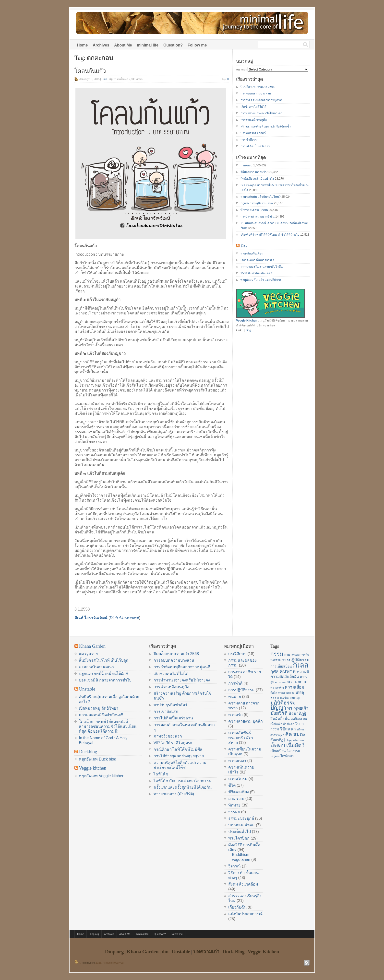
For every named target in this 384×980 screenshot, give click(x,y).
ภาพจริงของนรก (168, 736)
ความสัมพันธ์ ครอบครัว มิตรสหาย (241, 738)
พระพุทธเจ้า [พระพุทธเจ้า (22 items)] (298, 708)
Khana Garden (92, 646)
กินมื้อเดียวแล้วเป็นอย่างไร (257, 179)
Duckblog (88, 752)
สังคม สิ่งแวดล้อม (243, 884)
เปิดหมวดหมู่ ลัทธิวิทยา (99, 708)
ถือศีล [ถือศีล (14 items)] (274, 693)
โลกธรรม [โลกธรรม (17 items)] (293, 751)
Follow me (197, 45)
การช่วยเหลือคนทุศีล (254, 120)
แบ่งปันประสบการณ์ (245, 914)
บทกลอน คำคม (241, 825)
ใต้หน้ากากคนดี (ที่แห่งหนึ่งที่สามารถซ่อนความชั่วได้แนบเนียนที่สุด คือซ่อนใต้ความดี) (108, 726)
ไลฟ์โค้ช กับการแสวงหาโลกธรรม (183, 781)
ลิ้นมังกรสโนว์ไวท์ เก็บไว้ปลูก (104, 660)
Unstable (87, 689)
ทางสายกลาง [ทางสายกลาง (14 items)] (286, 693)
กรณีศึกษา (237, 654)
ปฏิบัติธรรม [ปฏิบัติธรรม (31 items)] (283, 703)
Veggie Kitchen (247, 321)
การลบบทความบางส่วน (256, 93)
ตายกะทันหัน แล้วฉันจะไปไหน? (261, 197)
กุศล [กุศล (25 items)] (274, 671)
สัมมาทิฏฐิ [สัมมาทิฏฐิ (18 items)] (278, 740)
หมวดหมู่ (242, 69)
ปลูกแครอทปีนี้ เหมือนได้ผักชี (104, 674)
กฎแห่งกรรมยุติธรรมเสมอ (257, 203)
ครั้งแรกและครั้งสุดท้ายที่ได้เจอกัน (183, 787)
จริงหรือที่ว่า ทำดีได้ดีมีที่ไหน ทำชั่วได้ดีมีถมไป (270, 235)
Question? (173, 45)
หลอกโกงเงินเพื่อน (252, 254)
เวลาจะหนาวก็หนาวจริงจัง (257, 260)
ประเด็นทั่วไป (240, 832)
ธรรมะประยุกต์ (241, 818)
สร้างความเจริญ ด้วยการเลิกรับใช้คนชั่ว (266, 127)
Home (82, 45)
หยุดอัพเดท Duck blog (98, 759)
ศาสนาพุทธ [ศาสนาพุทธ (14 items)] (277, 735)
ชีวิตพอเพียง (239, 792)
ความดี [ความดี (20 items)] (303, 672)
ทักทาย (234, 805)
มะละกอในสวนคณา (96, 667)
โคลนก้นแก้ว (90, 71)
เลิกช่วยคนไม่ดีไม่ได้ (253, 107)
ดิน (244, 246)
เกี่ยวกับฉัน (237, 907)
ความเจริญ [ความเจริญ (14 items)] (277, 688)
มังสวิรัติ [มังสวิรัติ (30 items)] (279, 713)
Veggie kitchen (92, 768)
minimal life (148, 45)
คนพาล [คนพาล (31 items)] (288, 671)
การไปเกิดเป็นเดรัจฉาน (255, 146)
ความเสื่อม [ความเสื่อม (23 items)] (294, 687)
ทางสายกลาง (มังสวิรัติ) (174, 794)
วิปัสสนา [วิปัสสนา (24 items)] (288, 729)
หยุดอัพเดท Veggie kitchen (102, 776)
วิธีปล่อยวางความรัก (253, 172)
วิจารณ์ (234, 866)
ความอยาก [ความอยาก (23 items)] (297, 682)
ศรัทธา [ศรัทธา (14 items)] (301, 729)
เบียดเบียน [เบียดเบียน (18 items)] (278, 751)
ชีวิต (232, 785)
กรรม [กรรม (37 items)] (277, 654)
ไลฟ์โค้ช (161, 774)
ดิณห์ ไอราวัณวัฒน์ (91, 618)
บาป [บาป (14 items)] (292, 698)
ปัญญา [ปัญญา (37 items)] (278, 708)
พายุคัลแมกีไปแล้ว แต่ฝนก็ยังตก (261, 280)
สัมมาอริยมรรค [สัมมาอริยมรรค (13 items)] (295, 740)
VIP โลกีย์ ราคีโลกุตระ (173, 743)
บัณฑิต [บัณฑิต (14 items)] (284, 698)
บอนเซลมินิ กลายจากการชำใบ (105, 680)
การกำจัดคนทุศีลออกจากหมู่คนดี (261, 100)
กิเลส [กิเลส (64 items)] (301, 665)
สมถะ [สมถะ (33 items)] (300, 734)
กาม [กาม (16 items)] (287, 655)
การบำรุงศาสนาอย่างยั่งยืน (258, 217)
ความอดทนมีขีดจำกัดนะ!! (101, 715)
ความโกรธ (238, 779)
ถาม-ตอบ (246, 165)
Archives (101, 45)
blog (248, 330)
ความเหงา (237, 761)
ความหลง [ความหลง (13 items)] (281, 682)
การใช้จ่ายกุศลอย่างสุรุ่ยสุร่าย (179, 756)
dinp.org (94, 934)
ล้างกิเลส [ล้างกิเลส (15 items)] (289, 724)
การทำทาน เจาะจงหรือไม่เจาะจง (261, 113)
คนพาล (235, 697)
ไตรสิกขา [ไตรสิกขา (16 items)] (287, 756)
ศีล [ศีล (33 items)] (289, 734)
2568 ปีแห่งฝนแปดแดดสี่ (256, 273)
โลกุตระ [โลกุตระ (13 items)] (275, 756)
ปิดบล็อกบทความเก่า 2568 (258, 87)
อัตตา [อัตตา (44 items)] (278, 745)
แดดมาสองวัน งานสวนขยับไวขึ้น (262, 267)
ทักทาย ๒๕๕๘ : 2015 (254, 210)
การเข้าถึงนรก (249, 140)
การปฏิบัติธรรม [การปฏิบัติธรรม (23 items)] (295, 660)
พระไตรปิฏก (239, 838)
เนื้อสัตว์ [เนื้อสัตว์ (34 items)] (295, 745)
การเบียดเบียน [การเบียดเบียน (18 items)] (281, 666)
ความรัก (235, 715)
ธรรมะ (234, 812)
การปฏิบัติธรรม (241, 690)
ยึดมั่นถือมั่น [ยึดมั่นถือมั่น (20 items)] (280, 719)
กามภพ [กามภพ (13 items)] (295, 655)
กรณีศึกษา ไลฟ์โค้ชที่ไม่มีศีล (178, 749)
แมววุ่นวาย (88, 654)
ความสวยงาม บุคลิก (246, 721)
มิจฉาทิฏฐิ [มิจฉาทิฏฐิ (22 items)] (297, 714)
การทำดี (235, 683)
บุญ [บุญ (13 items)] (298, 698)
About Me (123, 45)
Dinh (104, 79)
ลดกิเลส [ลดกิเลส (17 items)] (296, 719)
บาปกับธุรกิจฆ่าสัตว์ (253, 133)
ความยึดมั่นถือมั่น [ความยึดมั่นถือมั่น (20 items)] (285, 676)
